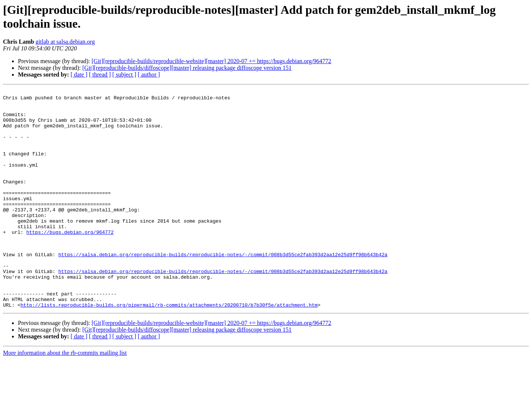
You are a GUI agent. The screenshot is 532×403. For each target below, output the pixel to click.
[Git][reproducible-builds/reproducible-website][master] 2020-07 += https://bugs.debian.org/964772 (211, 61)
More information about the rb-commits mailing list (65, 396)
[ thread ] (100, 75)
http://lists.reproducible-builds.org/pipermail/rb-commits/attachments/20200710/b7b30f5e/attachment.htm (169, 348)
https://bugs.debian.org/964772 (70, 261)
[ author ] (149, 75)
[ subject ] (124, 75)
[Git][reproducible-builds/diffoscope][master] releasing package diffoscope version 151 (187, 68)
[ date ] (79, 75)
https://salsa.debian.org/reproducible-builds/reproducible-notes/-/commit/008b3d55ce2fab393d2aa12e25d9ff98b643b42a (223, 288)
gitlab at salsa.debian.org (65, 42)
